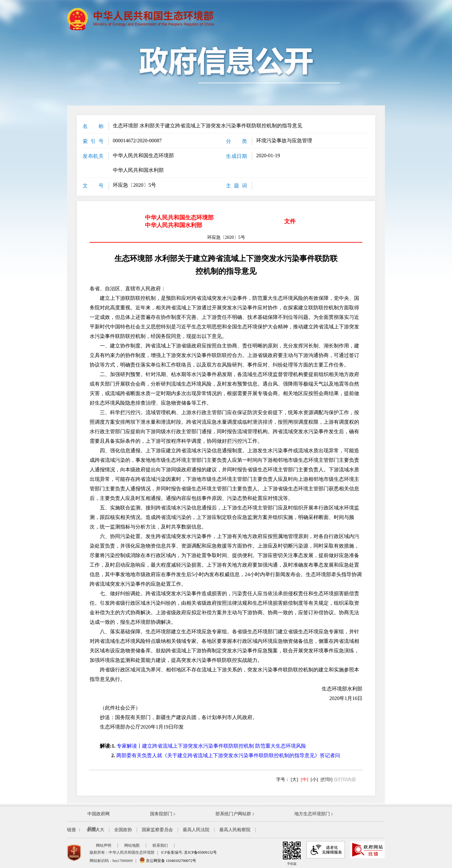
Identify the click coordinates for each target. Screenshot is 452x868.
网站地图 (132, 845)
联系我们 (160, 845)
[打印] (327, 780)
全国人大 (95, 830)
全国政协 (123, 830)
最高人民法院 (196, 830)
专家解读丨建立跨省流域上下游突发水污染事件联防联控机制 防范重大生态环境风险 (211, 746)
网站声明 (104, 845)
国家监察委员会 (157, 830)
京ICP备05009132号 (200, 852)
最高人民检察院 (235, 830)
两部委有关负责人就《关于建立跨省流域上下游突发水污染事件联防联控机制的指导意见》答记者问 (228, 755)
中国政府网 (99, 814)
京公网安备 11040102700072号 (168, 861)
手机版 (292, 853)
